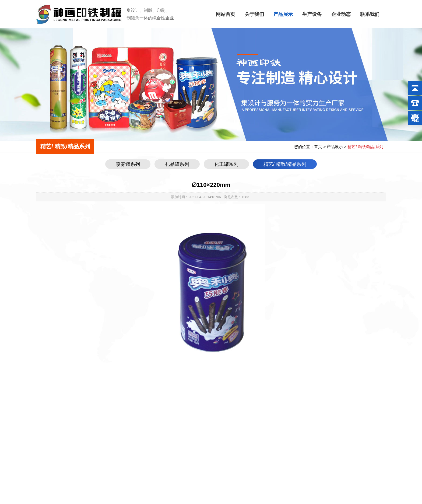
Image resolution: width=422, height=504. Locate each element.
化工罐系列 (226, 164)
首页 (318, 147)
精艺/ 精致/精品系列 (285, 164)
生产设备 (312, 14)
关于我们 (254, 14)
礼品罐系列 (177, 164)
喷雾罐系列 (128, 164)
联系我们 (370, 14)
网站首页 (226, 14)
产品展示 (283, 14)
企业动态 (341, 14)
